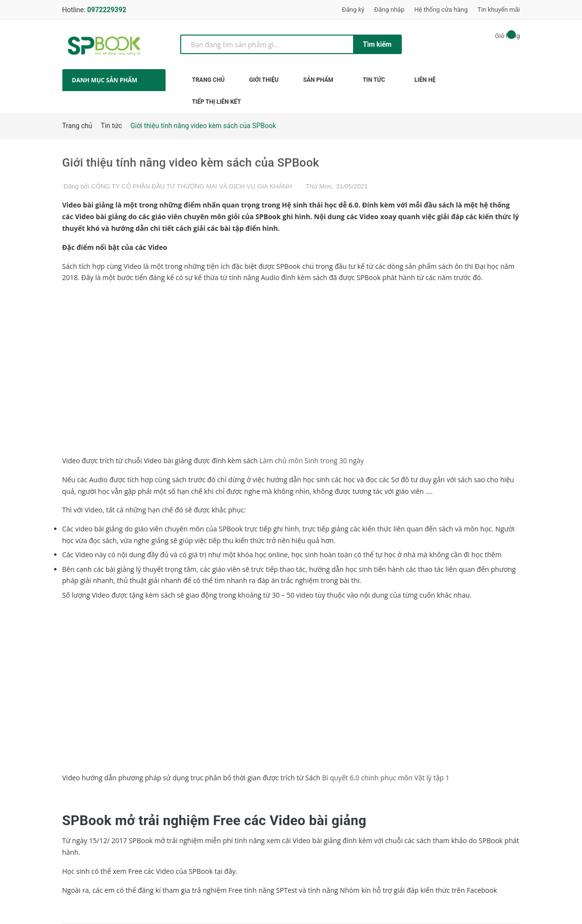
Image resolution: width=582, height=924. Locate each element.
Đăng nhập (389, 9)
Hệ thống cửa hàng (441, 9)
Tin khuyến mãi (498, 9)
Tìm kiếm (377, 44)
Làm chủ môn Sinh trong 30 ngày (312, 461)
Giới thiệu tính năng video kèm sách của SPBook (191, 163)
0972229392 (107, 10)
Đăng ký (353, 9)
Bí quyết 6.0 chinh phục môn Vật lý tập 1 (385, 778)
